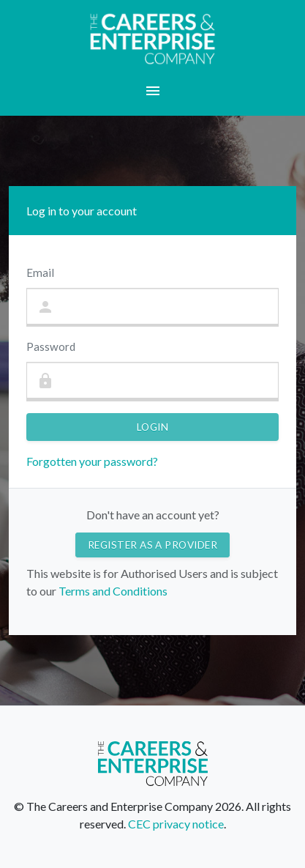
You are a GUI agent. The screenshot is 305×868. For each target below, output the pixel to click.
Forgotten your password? (92, 461)
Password (51, 346)
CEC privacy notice (176, 824)
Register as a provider (153, 545)
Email (40, 272)
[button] (152, 91)
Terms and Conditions (112, 591)
